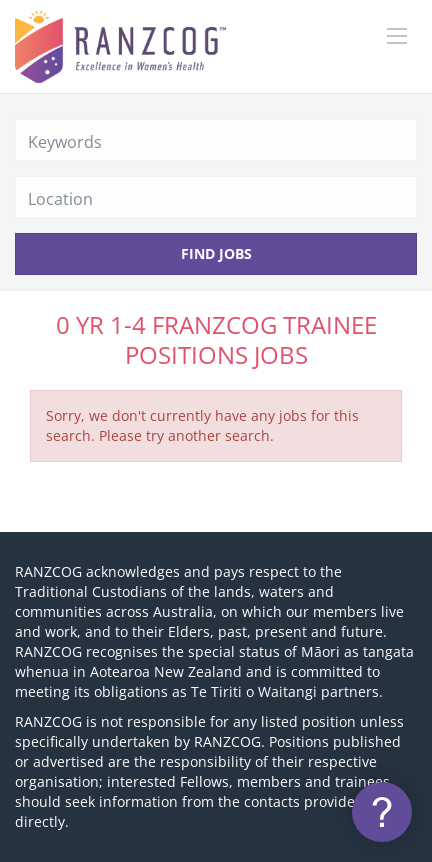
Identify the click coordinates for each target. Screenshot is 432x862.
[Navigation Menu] (397, 36)
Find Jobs (216, 253)
